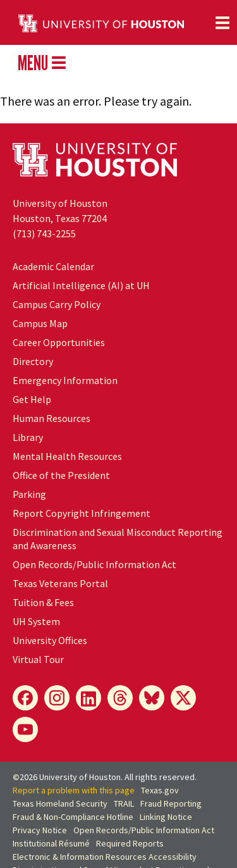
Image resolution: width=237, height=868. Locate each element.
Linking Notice (166, 817)
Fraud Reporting (171, 803)
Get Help (32, 399)
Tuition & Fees (43, 602)
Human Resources (52, 418)
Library (28, 437)
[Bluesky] (152, 698)
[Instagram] (57, 698)
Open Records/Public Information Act (94, 564)
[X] (183, 698)
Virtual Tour (38, 659)
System (36, 621)
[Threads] (120, 698)
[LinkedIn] (88, 698)
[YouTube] (25, 729)
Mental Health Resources (67, 456)
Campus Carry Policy (57, 304)
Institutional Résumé (51, 843)
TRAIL (124, 803)
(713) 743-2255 (44, 233)
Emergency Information (65, 380)
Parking (29, 494)
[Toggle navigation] (222, 23)
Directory (33, 361)
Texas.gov (160, 790)
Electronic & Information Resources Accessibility (105, 857)
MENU (42, 63)
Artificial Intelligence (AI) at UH (81, 285)
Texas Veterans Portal (60, 583)
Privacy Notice (40, 830)
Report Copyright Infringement (82, 513)
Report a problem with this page (74, 790)
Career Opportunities (59, 342)
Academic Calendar (53, 266)
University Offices (50, 640)
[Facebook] (25, 698)
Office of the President (61, 475)
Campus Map (40, 323)
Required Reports (130, 843)
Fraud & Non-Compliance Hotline (73, 817)
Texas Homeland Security (60, 803)
